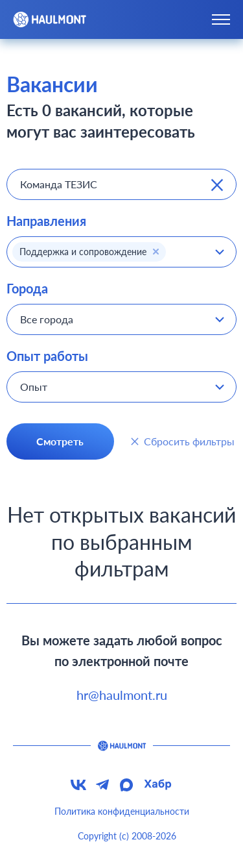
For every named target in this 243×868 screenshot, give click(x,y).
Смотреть (60, 441)
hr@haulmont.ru (122, 695)
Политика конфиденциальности (122, 811)
